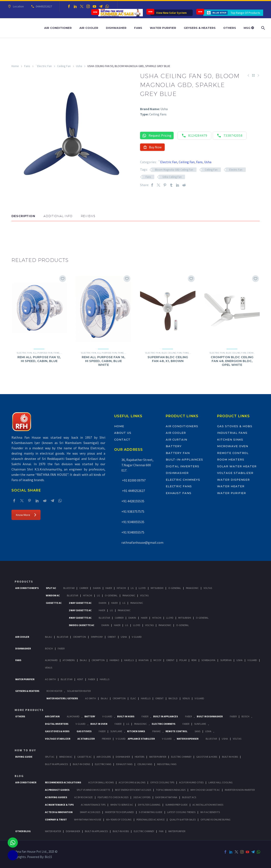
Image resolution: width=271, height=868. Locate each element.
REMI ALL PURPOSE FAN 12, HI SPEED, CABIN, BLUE (39, 359)
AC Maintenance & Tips (59, 805)
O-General (175, 588)
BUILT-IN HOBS (121, 831)
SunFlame (200, 724)
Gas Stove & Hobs (207, 757)
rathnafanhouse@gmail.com (142, 542)
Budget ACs (189, 797)
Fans (138, 28)
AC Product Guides (57, 790)
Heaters (140, 757)
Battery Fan (178, 453)
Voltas (208, 588)
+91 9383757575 (133, 511)
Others (230, 28)
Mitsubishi (157, 588)
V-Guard (137, 637)
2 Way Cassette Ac (80, 610)
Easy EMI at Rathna (166, 797)
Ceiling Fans (145, 764)
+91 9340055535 (133, 522)
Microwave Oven (233, 446)
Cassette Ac (54, 603)
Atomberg (69, 660)
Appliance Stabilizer (141, 739)
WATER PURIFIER (177, 831)
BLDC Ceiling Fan (172, 353)
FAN (161, 831)
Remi (194, 660)
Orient (112, 637)
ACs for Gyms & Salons (132, 782)
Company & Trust (56, 820)
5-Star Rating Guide (151, 812)
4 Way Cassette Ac (80, 618)
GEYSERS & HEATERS (27, 691)
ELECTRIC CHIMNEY (144, 831)
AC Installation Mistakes (208, 805)
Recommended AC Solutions (63, 782)
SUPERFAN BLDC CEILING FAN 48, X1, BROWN (168, 359)
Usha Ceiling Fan (172, 177)
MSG (249, 28)
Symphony (97, 637)
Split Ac (51, 588)
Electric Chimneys (183, 480)
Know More (26, 515)
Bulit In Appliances (56, 764)
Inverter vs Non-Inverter (240, 790)
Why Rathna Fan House (88, 820)
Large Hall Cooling (220, 782)
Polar (183, 660)
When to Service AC (122, 805)
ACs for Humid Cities (191, 782)
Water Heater (231, 486)
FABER (91, 679)
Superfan (226, 660)
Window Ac (53, 595)
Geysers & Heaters (200, 28)
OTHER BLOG (23, 831)
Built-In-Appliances (184, 459)
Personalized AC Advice (151, 820)
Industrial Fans (232, 433)
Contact (122, 440)
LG (128, 724)
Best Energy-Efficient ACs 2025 (133, 790)
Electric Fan (236, 170)
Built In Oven (99, 724)
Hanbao (114, 660)
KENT (80, 679)
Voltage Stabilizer (235, 473)
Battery (174, 446)
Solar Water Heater (237, 466)
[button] (16, 234)
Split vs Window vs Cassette (93, 790)
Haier (109, 588)
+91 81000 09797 (133, 480)
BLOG (19, 776)
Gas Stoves (84, 731)
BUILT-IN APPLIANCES (96, 831)
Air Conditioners (182, 426)
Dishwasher (116, 28)
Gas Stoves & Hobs (235, 426)
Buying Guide (24, 757)
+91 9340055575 (133, 532)
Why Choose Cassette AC (205, 790)
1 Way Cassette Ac (80, 603)
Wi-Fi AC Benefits (210, 812)
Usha (79, 66)
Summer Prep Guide (176, 805)
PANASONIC (140, 724)
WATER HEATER (53, 831)
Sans (197, 731)
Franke (156, 731)
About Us (123, 433)
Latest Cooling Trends (181, 812)
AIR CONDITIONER (26, 782)
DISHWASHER (73, 831)
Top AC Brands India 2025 (171, 790)
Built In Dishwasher (210, 716)
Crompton (253, 353)
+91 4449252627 (133, 491)
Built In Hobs (126, 716)
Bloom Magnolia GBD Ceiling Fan (174, 170)
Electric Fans (179, 486)
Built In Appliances (166, 716)
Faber (61, 648)
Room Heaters (231, 459)
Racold (173, 698)
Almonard (51, 660)
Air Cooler (89, 28)
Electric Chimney (181, 757)
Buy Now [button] (152, 147)
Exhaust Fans (179, 493)
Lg (132, 588)
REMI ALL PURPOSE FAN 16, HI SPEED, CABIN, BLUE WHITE (103, 361)
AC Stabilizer (86, 739)
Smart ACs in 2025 (90, 812)
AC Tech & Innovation (59, 812)
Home (15, 66)
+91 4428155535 (133, 501)
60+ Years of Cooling (119, 820)
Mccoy (157, 660)
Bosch (49, 648)
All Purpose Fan (43, 353)
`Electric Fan (44, 66)
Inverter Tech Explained (119, 812)
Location (18, 6)
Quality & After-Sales (183, 820)
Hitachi (121, 588)
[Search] (263, 28)
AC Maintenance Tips (93, 805)
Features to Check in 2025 (113, 797)
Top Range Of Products (245, 13)
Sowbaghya (208, 660)
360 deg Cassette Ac (81, 625)
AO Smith (50, 679)
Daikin (97, 588)
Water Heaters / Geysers (62, 698)
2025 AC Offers (142, 797)
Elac (133, 698)
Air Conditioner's (27, 588)
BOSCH (245, 716)
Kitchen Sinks (230, 440)
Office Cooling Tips (162, 782)
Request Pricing (157, 136)
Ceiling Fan (64, 66)
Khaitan (144, 660)
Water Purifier (163, 28)
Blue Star (67, 679)
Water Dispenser (233, 480)
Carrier (84, 588)
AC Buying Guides (56, 797)
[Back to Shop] (253, 75)
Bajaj (48, 637)
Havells (129, 660)
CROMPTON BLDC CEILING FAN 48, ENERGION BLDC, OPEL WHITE (232, 361)
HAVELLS (105, 679)
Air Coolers (104, 757)
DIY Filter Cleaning (149, 805)
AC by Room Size (84, 797)
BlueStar (69, 588)
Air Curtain (176, 440)
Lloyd (142, 588)
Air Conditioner (58, 28)
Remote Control (233, 453)
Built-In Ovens (81, 764)
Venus (49, 668)
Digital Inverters (183, 466)
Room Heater (54, 691)
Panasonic (192, 588)
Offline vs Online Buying (216, 820)
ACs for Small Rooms (101, 782)
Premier (106, 739)
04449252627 (43, 6)
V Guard (252, 660)
